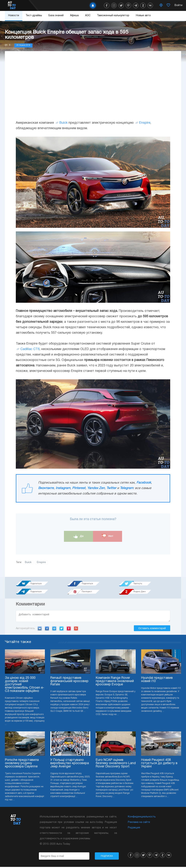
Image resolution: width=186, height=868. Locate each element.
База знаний (56, 16)
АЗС (88, 16)
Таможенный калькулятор (113, 16)
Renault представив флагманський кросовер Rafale (69, 682)
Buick (63, 123)
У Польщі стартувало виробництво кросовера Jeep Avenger (70, 764)
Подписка (107, 857)
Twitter (111, 488)
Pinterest (79, 488)
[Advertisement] (93, 89)
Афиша (74, 16)
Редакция (134, 829)
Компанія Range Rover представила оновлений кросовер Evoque (115, 682)
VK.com (40, 629)
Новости (14, 16)
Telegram (127, 488)
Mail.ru (54, 629)
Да (79, 536)
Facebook (144, 483)
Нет (108, 536)
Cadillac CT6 (30, 349)
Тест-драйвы (34, 16)
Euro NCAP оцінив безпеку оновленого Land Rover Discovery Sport (116, 764)
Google (76, 629)
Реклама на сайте (139, 823)
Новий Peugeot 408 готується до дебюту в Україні (159, 764)
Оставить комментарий (152, 629)
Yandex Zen (96, 488)
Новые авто (143, 16)
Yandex (69, 629)
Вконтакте (46, 488)
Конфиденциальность (142, 818)
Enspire (145, 123)
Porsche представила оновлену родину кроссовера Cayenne (22, 764)
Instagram (63, 488)
